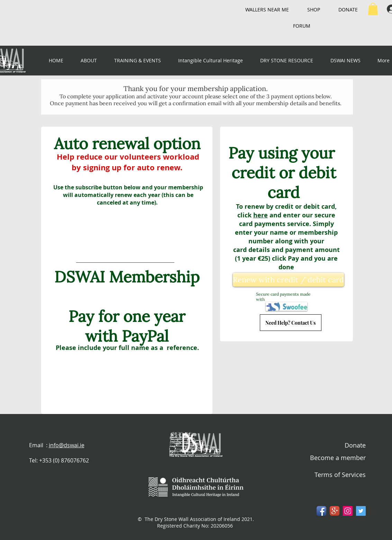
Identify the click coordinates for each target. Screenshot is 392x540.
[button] (373, 9)
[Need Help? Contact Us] (291, 323)
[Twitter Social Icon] (361, 511)
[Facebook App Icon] (321, 511)
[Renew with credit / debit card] (288, 280)
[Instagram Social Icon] (348, 511)
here (261, 215)
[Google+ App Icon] (335, 511)
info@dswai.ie (67, 445)
